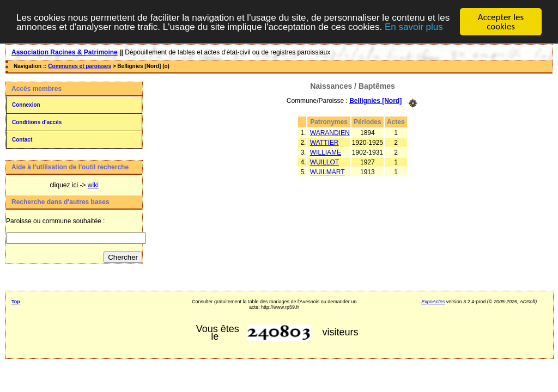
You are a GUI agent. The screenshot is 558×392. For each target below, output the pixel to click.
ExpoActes (433, 302)
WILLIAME (326, 152)
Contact (22, 140)
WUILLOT (325, 162)
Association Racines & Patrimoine (65, 52)
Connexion (26, 105)
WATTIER (325, 142)
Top (16, 302)
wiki (93, 185)
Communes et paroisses (80, 66)
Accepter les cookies (501, 22)
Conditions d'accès (37, 122)
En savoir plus (414, 26)
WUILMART (327, 171)
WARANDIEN (330, 132)
